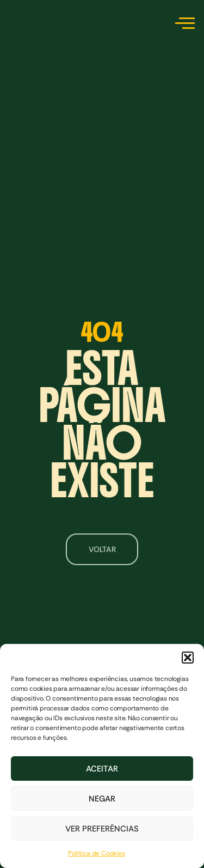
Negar (102, 799)
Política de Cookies (96, 853)
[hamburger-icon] (183, 25)
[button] (188, 658)
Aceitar (102, 769)
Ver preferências (102, 829)
